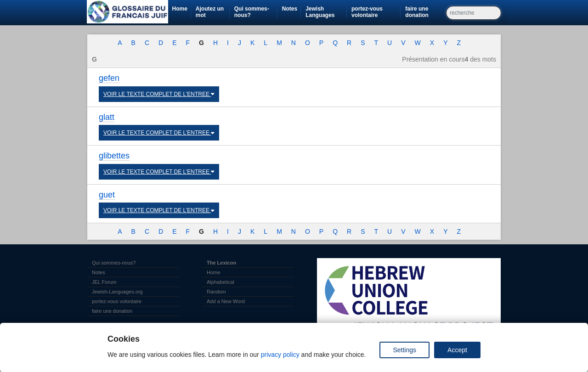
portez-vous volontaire (376, 12)
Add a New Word (226, 301)
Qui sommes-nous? (252, 12)
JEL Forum (104, 282)
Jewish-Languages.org (117, 292)
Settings (404, 350)
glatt (107, 117)
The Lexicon (221, 263)
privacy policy (280, 355)
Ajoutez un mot (210, 12)
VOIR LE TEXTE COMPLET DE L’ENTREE (159, 94)
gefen (109, 78)
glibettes (114, 156)
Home (179, 9)
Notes (290, 9)
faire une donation (425, 12)
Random (216, 292)
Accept (457, 350)
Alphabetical (220, 282)
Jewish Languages (326, 12)
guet (107, 195)
